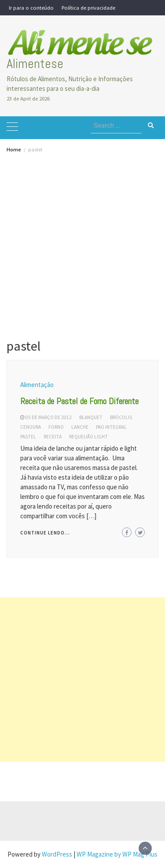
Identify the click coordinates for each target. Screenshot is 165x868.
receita (53, 437)
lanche (80, 427)
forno (56, 427)
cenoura (31, 427)
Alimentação (37, 385)
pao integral (111, 427)
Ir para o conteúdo (31, 7)
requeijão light (88, 437)
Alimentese (35, 64)
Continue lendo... (45, 533)
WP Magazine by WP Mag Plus (117, 854)
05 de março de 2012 (49, 417)
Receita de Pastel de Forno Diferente (79, 401)
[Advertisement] (82, 239)
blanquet (91, 417)
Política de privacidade (88, 7)
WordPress (57, 854)
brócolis (121, 417)
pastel (28, 437)
